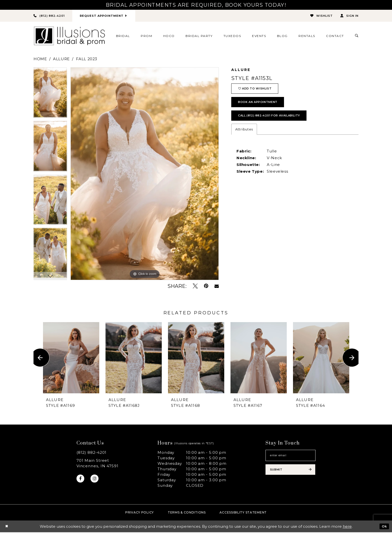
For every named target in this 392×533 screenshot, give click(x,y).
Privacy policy (139, 513)
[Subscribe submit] (290, 474)
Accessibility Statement (243, 513)
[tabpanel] (50, 95)
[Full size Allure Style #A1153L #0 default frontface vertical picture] (145, 174)
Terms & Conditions (187, 513)
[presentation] (71, 358)
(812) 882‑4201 (92, 453)
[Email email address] (290, 457)
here (347, 527)
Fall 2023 (87, 60)
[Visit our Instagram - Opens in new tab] (97, 480)
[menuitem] (123, 36)
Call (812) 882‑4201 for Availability (276, 122)
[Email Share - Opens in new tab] (217, 287)
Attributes (244, 137)
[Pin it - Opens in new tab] (206, 287)
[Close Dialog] (7, 527)
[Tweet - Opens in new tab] (195, 287)
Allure (61, 60)
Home (40, 60)
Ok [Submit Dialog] (383, 527)
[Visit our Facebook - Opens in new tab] (81, 480)
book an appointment (262, 106)
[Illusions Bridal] (69, 37)
